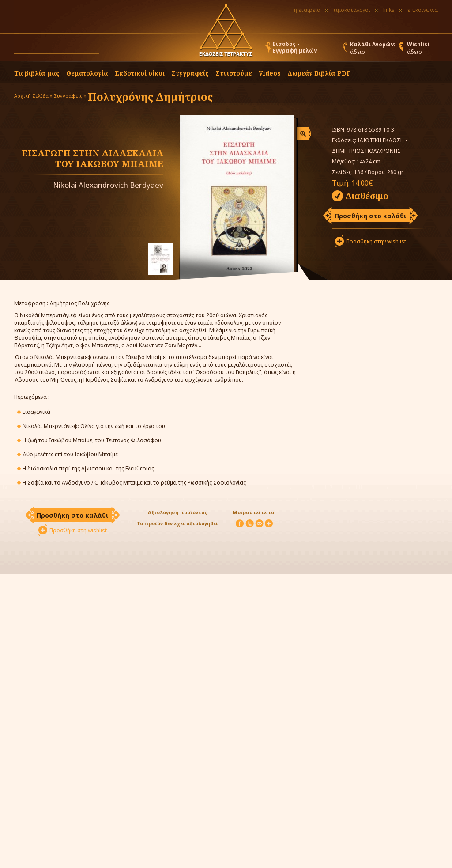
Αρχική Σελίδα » (33, 96)
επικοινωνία (423, 10)
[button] (107, 49)
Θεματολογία (87, 73)
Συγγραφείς (68, 96)
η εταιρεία (307, 10)
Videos (270, 73)
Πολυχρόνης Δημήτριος (150, 97)
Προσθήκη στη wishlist (78, 530)
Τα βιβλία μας (37, 73)
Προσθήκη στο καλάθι (371, 216)
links (389, 10)
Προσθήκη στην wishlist (376, 241)
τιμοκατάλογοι (352, 10)
